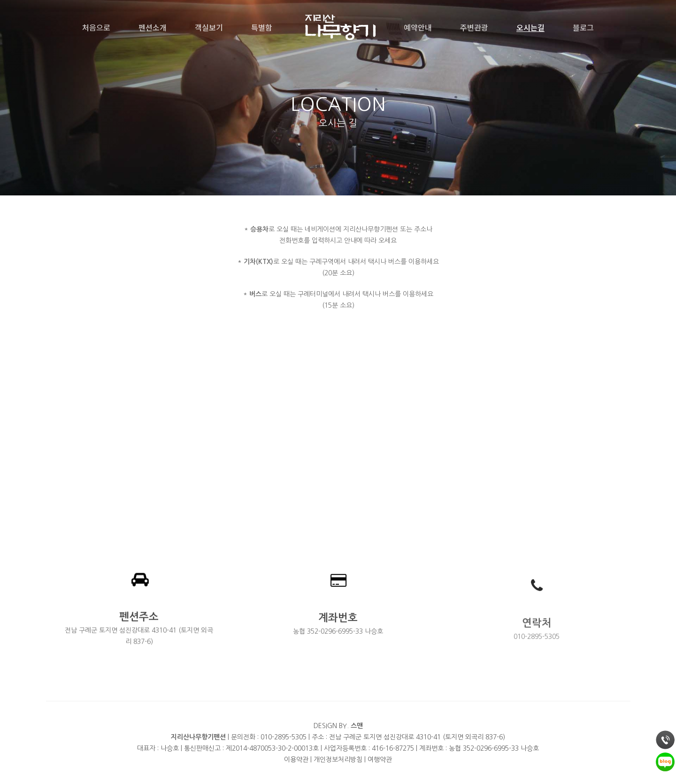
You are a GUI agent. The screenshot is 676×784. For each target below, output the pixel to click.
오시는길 (530, 27)
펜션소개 (153, 27)
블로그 (583, 27)
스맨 (357, 726)
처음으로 (96, 27)
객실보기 (209, 27)
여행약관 (380, 760)
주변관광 (474, 27)
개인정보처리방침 (338, 760)
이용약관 (296, 760)
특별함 (262, 27)
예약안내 (418, 27)
